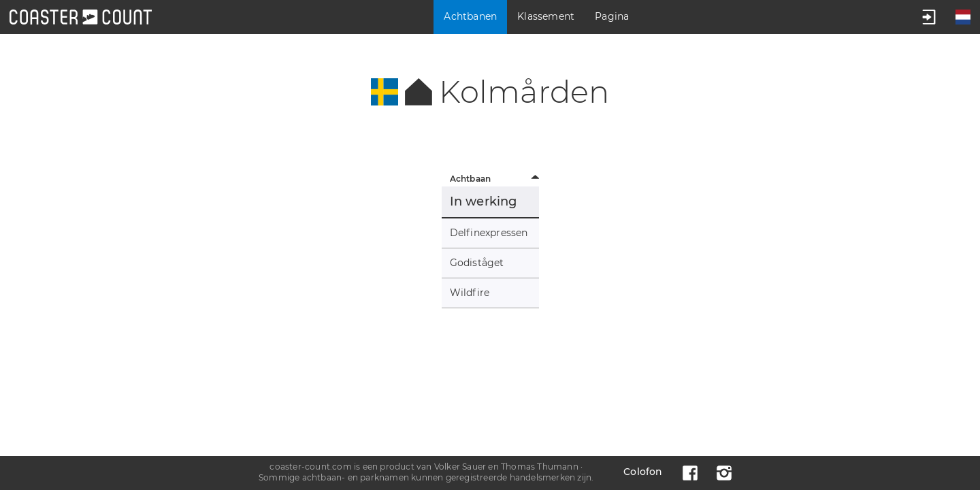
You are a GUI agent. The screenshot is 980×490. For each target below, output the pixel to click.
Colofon (643, 472)
